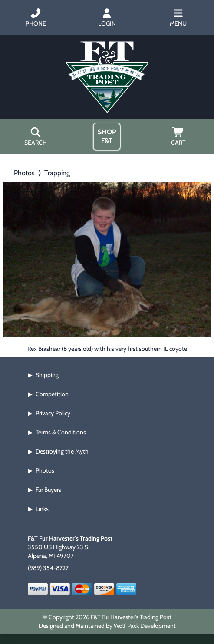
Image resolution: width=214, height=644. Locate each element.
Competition (52, 394)
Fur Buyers (48, 490)
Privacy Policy (53, 413)
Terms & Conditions (61, 432)
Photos (24, 173)
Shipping (47, 375)
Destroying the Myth (62, 451)
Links (42, 509)
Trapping (57, 173)
